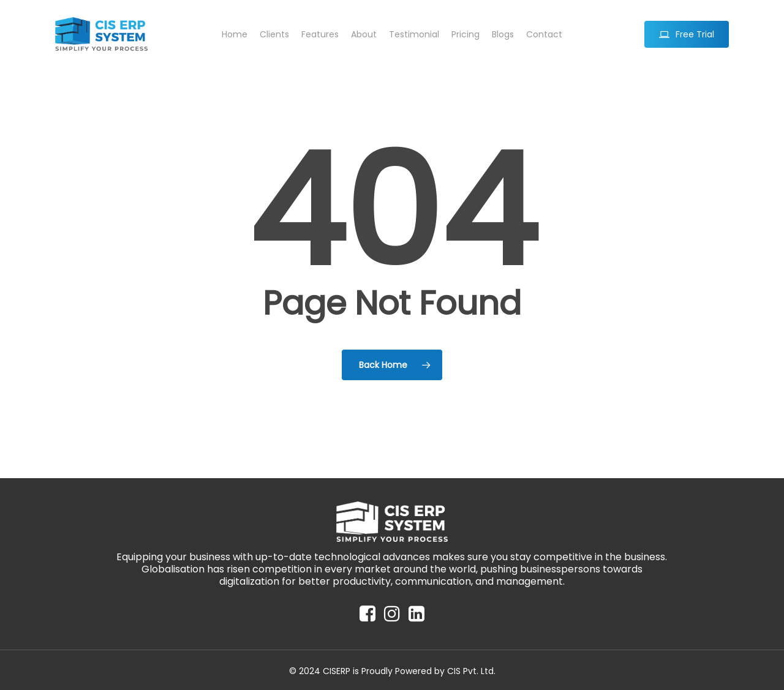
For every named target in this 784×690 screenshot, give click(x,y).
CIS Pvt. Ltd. (471, 671)
